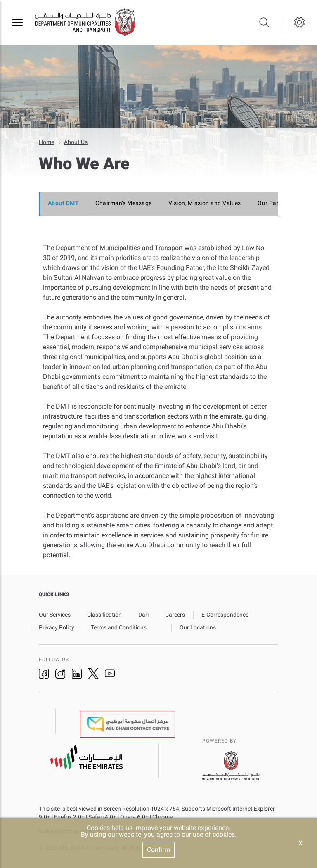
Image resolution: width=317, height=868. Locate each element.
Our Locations (198, 627)
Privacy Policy (57, 627)
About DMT (63, 203)
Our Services (55, 614)
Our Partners (275, 203)
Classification (104, 614)
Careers (175, 614)
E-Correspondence (225, 614)
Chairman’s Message (123, 203)
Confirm (158, 850)
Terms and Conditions (119, 627)
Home (46, 142)
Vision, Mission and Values (205, 203)
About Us (76, 142)
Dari (143, 614)
